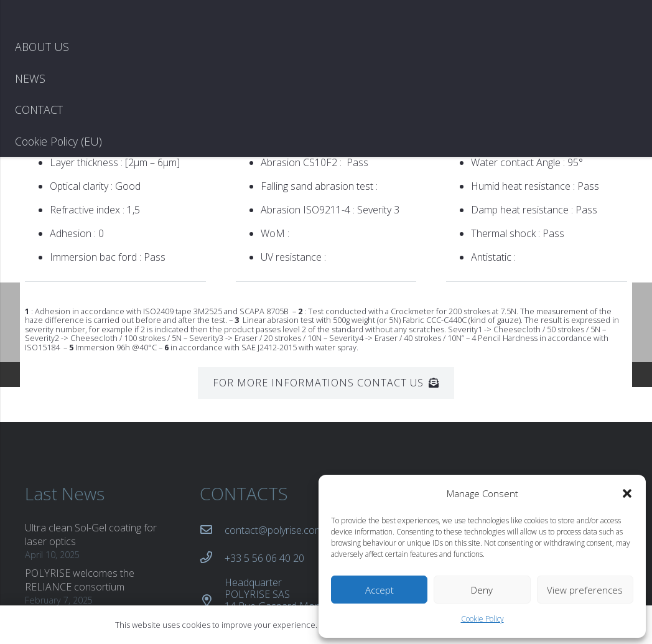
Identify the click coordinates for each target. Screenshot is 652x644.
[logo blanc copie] (92, 62)
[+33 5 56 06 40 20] (212, 465)
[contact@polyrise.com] (212, 437)
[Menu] (631, 62)
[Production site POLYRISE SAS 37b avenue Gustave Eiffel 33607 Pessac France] (212, 564)
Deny (482, 590)
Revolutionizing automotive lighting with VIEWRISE (84, 563)
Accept (380, 590)
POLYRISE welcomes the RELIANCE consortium (80, 487)
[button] (627, 493)
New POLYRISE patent (75, 525)
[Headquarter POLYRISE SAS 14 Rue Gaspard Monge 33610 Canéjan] (212, 507)
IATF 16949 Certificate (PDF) (438, 470)
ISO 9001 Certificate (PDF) (433, 437)
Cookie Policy (482, 619)
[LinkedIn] (579, 405)
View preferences (585, 590)
